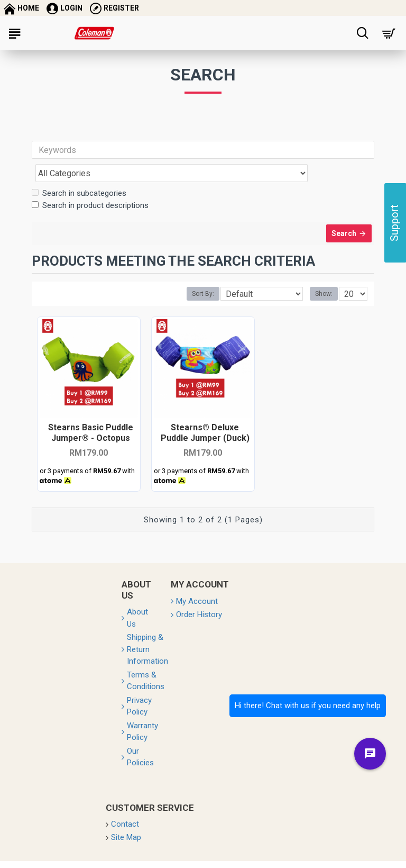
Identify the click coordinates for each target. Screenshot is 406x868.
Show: (324, 276)
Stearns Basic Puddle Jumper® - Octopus (91, 414)
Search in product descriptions (90, 182)
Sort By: (203, 276)
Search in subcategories (79, 170)
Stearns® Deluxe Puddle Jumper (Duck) (205, 414)
